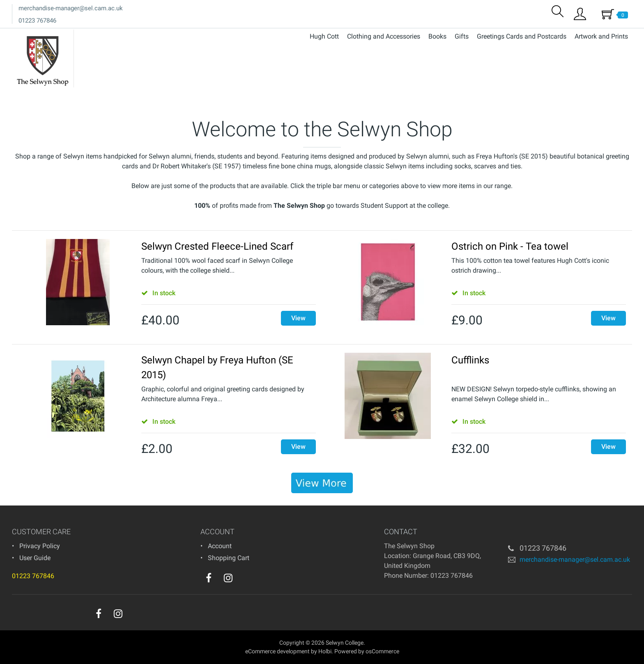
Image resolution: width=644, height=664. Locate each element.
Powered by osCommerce (367, 651)
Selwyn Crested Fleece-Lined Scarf (217, 246)
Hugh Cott (324, 36)
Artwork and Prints (601, 36)
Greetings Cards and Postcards (522, 36)
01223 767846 (37, 21)
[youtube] (245, 580)
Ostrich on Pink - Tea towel (510, 246)
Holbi (325, 651)
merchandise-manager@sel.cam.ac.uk (71, 8)
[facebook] (209, 578)
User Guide (35, 558)
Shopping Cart (229, 558)
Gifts (462, 36)
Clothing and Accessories (384, 36)
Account (220, 546)
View (298, 318)
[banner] (322, 483)
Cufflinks (470, 360)
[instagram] (228, 578)
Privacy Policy (40, 546)
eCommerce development (277, 651)
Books (437, 36)
